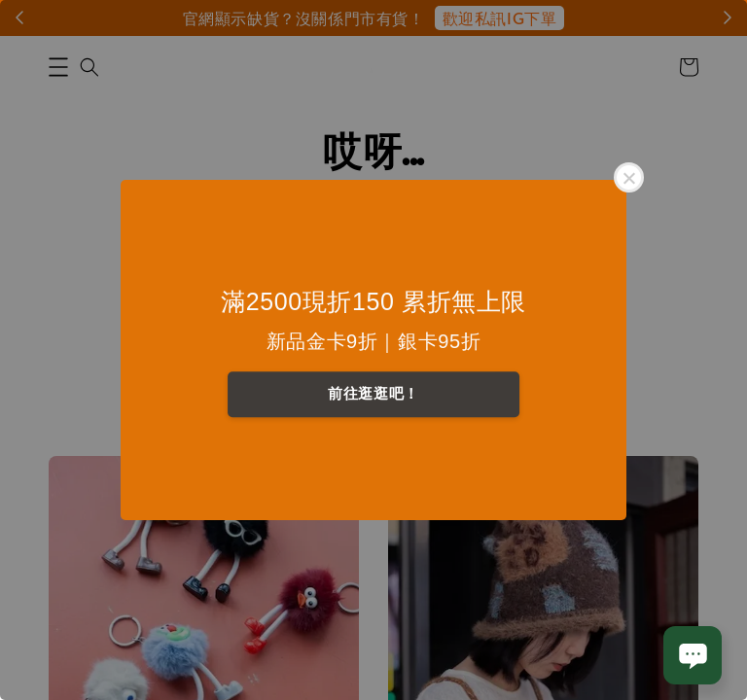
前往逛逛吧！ (373, 393)
